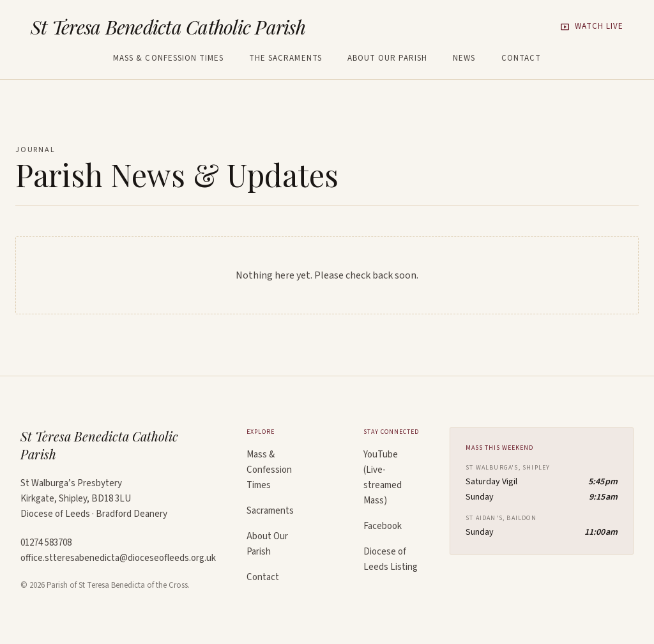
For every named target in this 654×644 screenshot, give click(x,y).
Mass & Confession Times (168, 59)
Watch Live (591, 27)
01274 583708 (46, 543)
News (464, 59)
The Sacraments (285, 59)
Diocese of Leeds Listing (391, 559)
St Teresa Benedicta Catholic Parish (168, 27)
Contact (521, 59)
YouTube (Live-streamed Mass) (383, 478)
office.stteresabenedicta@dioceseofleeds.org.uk (118, 558)
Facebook (383, 526)
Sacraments (270, 511)
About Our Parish (388, 59)
